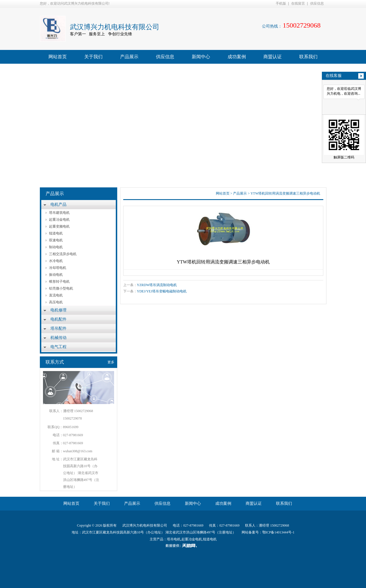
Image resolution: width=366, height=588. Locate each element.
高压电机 (56, 302)
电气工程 (58, 347)
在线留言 (298, 3)
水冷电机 (56, 261)
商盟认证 (273, 57)
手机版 (281, 3)
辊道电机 (56, 233)
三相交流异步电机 (63, 254)
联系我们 (308, 57)
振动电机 (56, 275)
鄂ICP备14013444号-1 (278, 532)
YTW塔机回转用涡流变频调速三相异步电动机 (285, 193)
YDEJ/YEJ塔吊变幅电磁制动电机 (162, 291)
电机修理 (58, 310)
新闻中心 (201, 57)
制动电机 (56, 247)
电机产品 (58, 204)
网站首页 (58, 57)
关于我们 (93, 57)
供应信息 (317, 3)
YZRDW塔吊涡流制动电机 (157, 285)
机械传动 (58, 338)
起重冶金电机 (59, 220)
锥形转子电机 (59, 282)
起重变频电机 (59, 226)
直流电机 (56, 295)
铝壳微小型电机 (61, 288)
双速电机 (56, 240)
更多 (111, 362)
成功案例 (237, 57)
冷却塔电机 (58, 268)
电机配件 (58, 319)
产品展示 (129, 57)
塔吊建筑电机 (59, 213)
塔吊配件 (58, 328)
